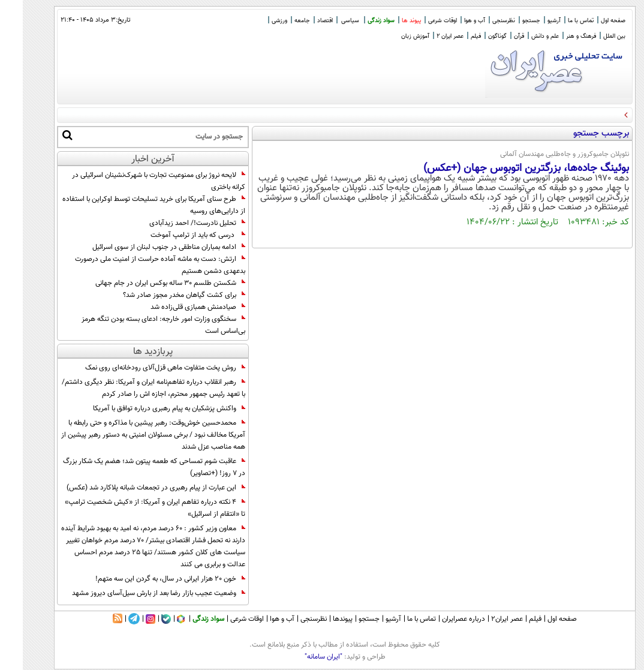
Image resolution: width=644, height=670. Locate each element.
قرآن (496, 36)
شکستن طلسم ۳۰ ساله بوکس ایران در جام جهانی (148, 283)
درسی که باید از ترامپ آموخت (175, 235)
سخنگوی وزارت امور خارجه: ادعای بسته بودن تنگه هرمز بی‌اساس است (141, 325)
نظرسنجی (481, 21)
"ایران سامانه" (301, 657)
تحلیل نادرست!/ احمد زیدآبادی (174, 223)
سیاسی (327, 21)
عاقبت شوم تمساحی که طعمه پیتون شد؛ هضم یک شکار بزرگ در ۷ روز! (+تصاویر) (131, 467)
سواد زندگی (358, 21)
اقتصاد (302, 21)
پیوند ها (389, 21)
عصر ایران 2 (427, 36)
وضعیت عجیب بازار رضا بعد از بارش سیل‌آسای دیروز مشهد (136, 593)
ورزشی (257, 21)
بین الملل (592, 36)
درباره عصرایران (441, 619)
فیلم (453, 36)
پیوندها (320, 619)
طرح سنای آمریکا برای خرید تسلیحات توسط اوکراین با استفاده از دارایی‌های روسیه (131, 205)
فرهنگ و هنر (558, 36)
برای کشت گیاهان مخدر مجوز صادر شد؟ (161, 295)
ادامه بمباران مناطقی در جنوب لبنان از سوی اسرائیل (146, 247)
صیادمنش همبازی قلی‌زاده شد (175, 307)
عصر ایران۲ (484, 619)
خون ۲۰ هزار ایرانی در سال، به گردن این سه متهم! (148, 579)
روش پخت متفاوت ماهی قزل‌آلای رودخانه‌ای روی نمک (142, 368)
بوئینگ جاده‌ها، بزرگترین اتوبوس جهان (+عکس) (503, 169)
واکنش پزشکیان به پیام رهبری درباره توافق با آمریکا (146, 408)
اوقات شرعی (420, 21)
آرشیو (531, 21)
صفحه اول (590, 21)
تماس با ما (558, 21)
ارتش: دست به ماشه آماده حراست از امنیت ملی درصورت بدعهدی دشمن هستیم (137, 265)
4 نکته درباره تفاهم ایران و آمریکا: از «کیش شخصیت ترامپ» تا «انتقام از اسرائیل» (132, 508)
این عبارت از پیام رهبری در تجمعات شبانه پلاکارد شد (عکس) (133, 488)
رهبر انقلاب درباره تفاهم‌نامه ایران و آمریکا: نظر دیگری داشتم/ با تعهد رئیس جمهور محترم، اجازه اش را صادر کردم (131, 388)
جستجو (508, 21)
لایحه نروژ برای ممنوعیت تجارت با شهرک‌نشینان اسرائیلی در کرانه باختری (136, 181)
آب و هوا (452, 21)
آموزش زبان (392, 36)
